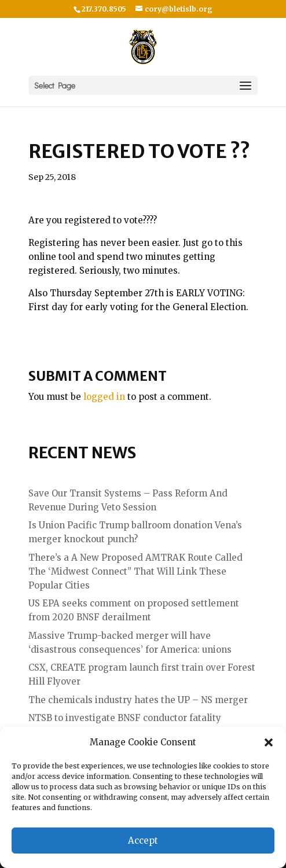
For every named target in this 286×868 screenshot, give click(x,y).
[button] (269, 742)
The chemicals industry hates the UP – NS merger (138, 700)
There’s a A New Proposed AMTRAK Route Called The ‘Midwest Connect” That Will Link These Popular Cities (135, 571)
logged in (104, 397)
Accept (143, 841)
